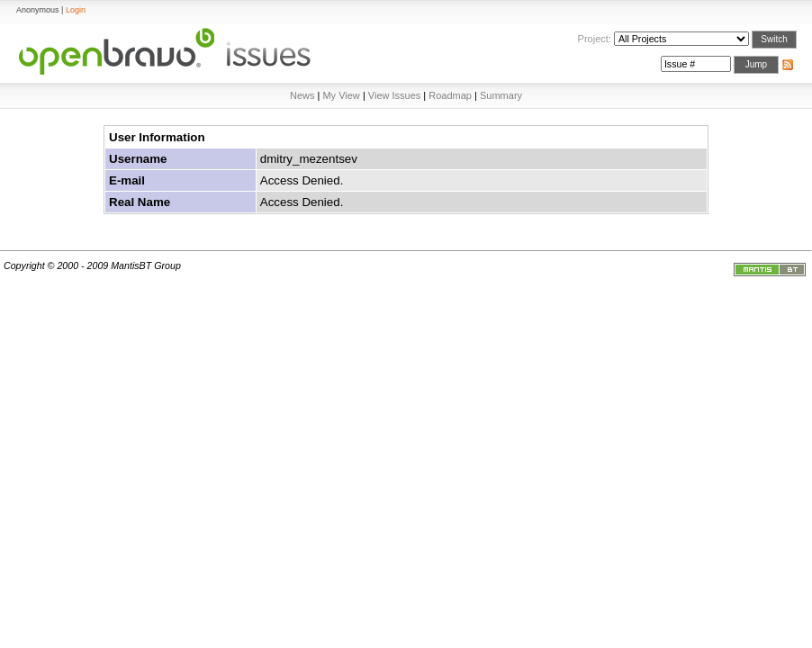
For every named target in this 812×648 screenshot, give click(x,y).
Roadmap (450, 95)
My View (341, 95)
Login (76, 10)
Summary (501, 95)
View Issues (395, 95)
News (302, 95)
